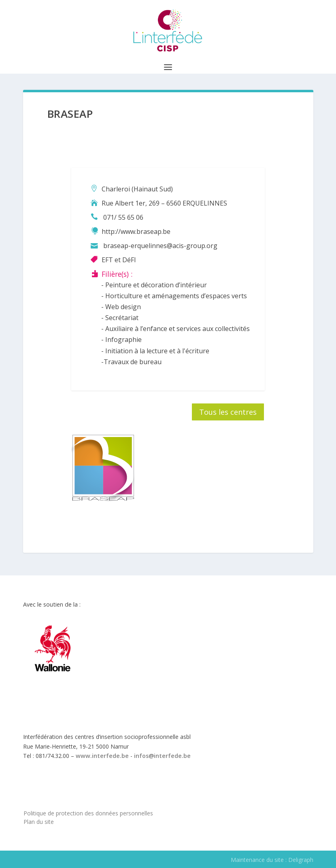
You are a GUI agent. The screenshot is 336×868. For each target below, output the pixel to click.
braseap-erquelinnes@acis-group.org (160, 246)
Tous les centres (228, 412)
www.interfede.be (102, 756)
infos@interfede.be (162, 756)
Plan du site (39, 822)
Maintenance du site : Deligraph (272, 860)
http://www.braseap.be (136, 231)
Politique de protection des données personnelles (88, 813)
